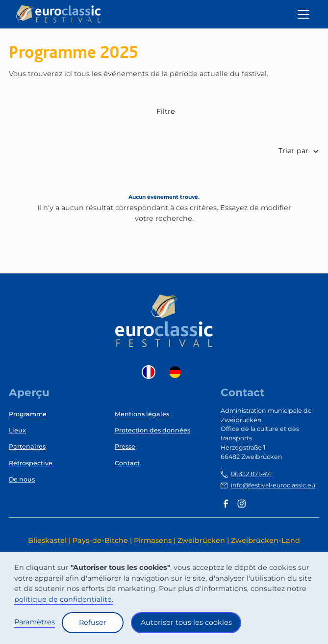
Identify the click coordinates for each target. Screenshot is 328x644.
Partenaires (27, 446)
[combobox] (151, 372)
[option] (177, 372)
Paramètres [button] (35, 622)
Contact (127, 463)
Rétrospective (31, 463)
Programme (28, 414)
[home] (59, 14)
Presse (125, 446)
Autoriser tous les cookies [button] (186, 622)
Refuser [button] (93, 622)
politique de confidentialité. (64, 599)
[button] (302, 14)
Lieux (17, 430)
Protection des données (152, 430)
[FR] (151, 372)
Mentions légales (142, 414)
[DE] (177, 372)
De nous (22, 479)
